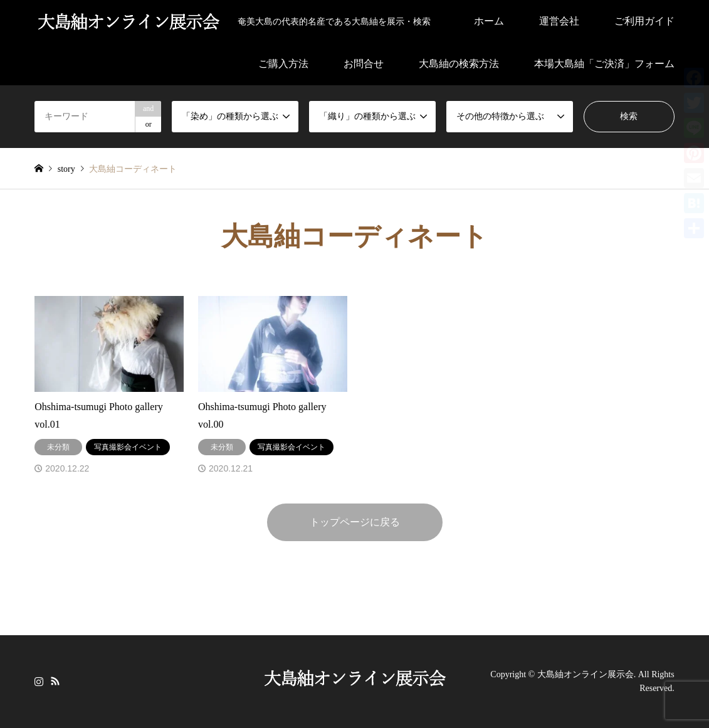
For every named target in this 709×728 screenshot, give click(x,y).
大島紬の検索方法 (459, 64)
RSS (55, 680)
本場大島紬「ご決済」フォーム (604, 64)
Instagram (39, 680)
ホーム (489, 21)
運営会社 (559, 21)
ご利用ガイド (644, 21)
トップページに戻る (355, 522)
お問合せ (364, 64)
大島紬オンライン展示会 (586, 674)
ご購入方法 (283, 64)
